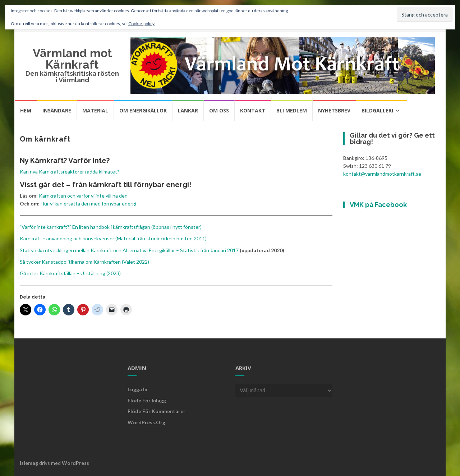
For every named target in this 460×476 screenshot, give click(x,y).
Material (95, 110)
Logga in (137, 389)
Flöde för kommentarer (157, 411)
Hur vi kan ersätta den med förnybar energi (88, 204)
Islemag (29, 463)
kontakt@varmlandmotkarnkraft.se (382, 174)
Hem (26, 110)
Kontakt (253, 110)
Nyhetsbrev (334, 110)
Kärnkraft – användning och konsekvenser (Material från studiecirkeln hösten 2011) (113, 238)
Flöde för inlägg (147, 400)
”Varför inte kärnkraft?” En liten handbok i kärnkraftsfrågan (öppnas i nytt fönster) (111, 227)
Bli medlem (292, 110)
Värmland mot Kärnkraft (72, 59)
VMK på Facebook (378, 205)
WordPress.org (146, 422)
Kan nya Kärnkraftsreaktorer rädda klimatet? (70, 172)
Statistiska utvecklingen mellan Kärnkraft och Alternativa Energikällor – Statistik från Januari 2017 (129, 250)
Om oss (219, 110)
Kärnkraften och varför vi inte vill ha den (83, 196)
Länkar (188, 110)
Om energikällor (143, 110)
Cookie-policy (141, 24)
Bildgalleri (377, 110)
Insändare (57, 110)
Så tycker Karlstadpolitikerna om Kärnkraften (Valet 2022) (84, 262)
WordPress (75, 463)
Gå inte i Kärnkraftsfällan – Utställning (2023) (70, 273)
